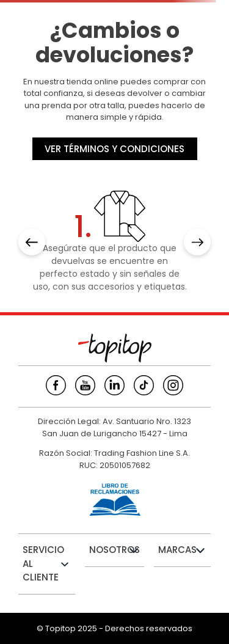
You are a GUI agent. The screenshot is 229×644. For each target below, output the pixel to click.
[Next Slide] (197, 242)
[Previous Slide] (32, 242)
